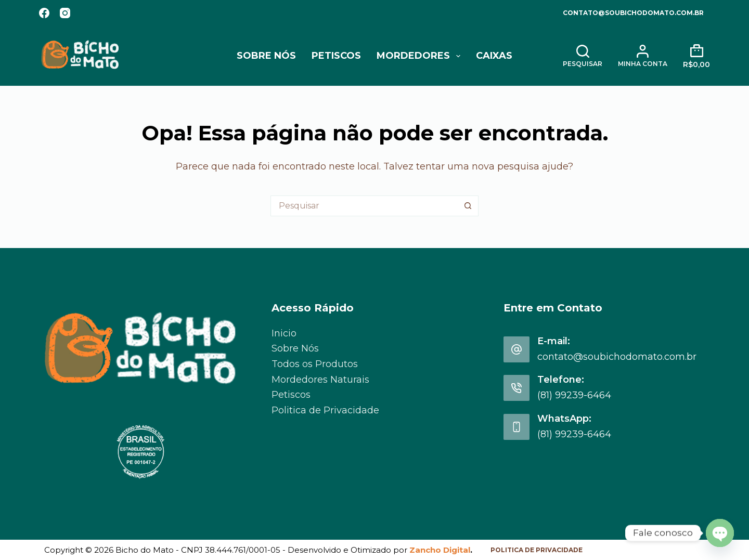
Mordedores (421, 56)
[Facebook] (44, 13)
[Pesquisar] (583, 56)
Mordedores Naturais (320, 380)
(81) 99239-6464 (574, 395)
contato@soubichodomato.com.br (633, 13)
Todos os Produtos (315, 364)
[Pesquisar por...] (364, 206)
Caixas (494, 56)
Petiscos (336, 56)
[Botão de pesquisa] (468, 206)
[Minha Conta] (643, 56)
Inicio (284, 333)
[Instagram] (65, 13)
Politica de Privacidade (325, 410)
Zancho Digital (440, 550)
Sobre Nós (266, 56)
